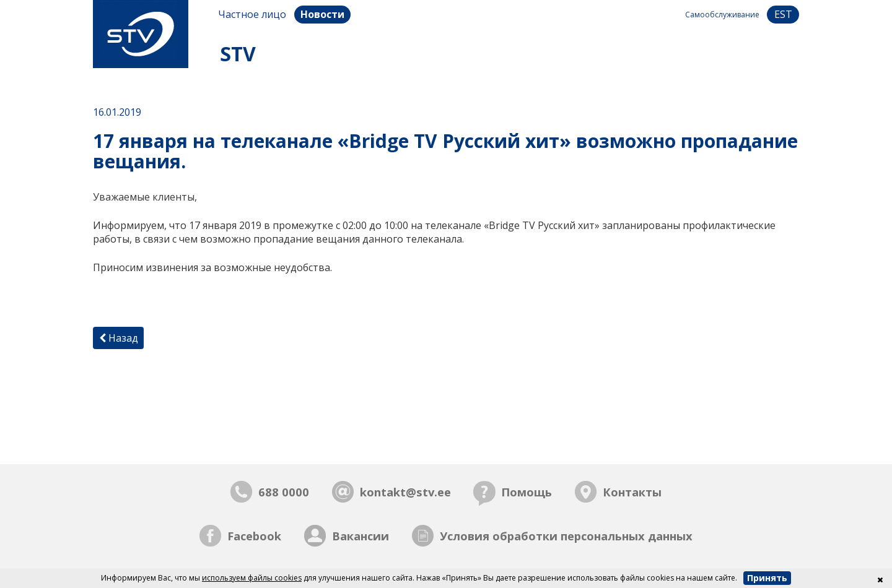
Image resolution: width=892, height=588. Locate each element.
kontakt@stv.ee (405, 492)
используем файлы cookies (252, 578)
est (783, 14)
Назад (119, 338)
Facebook (254, 536)
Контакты (632, 492)
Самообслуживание (722, 15)
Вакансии (361, 536)
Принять (767, 578)
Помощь (527, 492)
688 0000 (284, 492)
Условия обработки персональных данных (566, 536)
